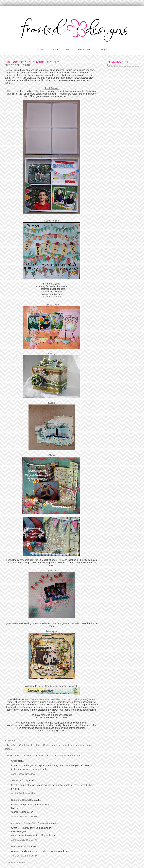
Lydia (52, 403)
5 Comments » (12, 741)
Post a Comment (17, 863)
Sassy (52, 354)
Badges (104, 49)
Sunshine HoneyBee (22, 800)
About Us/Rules (61, 49)
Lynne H (52, 571)
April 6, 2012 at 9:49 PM (23, 793)
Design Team (85, 49)
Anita (52, 455)
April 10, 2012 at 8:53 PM (24, 840)
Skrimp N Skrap (20, 780)
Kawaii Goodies (46, 686)
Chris (14, 761)
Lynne (71, 745)
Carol (22, 745)
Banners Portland (21, 846)
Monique (80, 745)
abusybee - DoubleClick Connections (32, 823)
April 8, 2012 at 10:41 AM (24, 817)
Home (40, 49)
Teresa (8, 749)
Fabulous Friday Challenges (40, 745)
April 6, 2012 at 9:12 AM (23, 774)
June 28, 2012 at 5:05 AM (24, 856)
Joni (58, 745)
